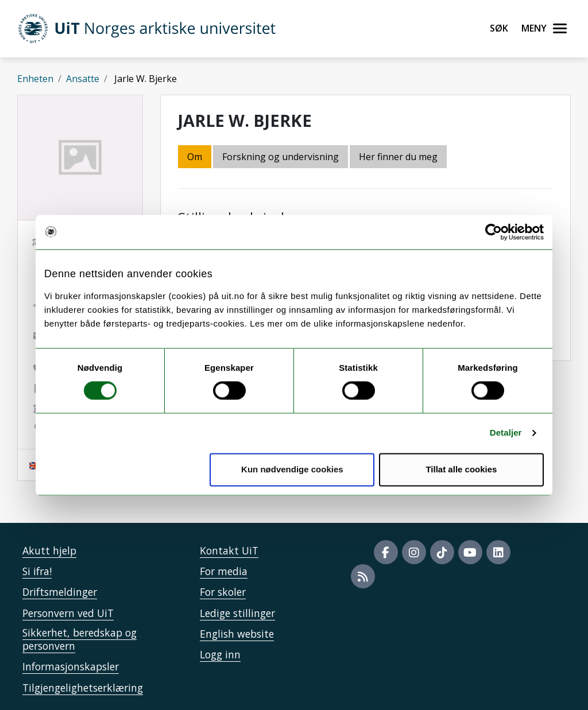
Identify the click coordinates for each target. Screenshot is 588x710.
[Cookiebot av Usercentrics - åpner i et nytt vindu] (494, 232)
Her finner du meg (398, 157)
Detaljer (506, 433)
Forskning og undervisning (281, 157)
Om (195, 157)
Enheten (35, 79)
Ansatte (83, 79)
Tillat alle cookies (461, 469)
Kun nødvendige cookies (292, 469)
